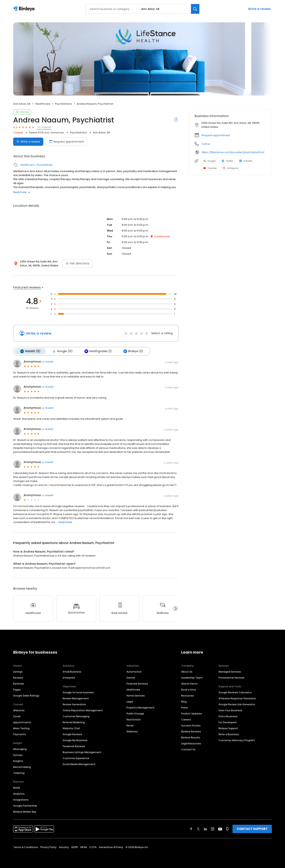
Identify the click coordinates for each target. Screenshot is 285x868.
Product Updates (192, 713)
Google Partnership (25, 805)
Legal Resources (191, 743)
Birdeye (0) (132, 351)
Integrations (21, 800)
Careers (186, 719)
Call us (206, 144)
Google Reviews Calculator (235, 692)
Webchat (19, 710)
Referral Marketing (74, 722)
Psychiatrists (63, 104)
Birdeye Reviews (191, 731)
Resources (188, 695)
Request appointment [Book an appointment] (67, 142)
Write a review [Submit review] (28, 142)
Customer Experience (76, 758)
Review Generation (74, 704)
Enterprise (69, 677)
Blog (184, 701)
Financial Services (137, 683)
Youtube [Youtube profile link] (210, 168)
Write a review (259, 9)
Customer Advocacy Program (237, 740)
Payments (20, 734)
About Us (187, 671)
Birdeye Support (228, 728)
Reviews (18, 677)
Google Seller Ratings (26, 695)
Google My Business (75, 740)
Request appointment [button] (216, 135)
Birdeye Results (191, 737)
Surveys (18, 755)
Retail (130, 725)
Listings (18, 671)
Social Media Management (79, 764)
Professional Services (232, 677)
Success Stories (191, 725)
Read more (22, 192)
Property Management (141, 707)
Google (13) (62, 351)
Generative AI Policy (111, 847)
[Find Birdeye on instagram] (213, 829)
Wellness (132, 731)
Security (64, 847)
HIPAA (84, 847)
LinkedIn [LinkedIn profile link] (246, 161)
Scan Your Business (230, 710)
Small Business (72, 671)
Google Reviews (72, 734)
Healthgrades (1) (97, 351)
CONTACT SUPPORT (252, 829)
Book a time (189, 689)
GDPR (75, 847)
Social (17, 716)
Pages (17, 689)
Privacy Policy (48, 847)
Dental (131, 677)
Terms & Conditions (26, 847)
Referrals (19, 683)
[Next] (175, 608)
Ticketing (19, 773)
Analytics (19, 794)
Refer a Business (229, 734)
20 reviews (44, 127)
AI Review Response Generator (237, 698)
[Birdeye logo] (25, 9)
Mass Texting (21, 728)
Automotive (134, 671)
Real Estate (134, 719)
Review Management (76, 698)
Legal (130, 701)
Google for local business (78, 692)
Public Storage (135, 713)
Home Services (136, 695)
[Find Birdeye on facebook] (191, 829)
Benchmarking (22, 767)
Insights (18, 761)
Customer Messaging (76, 716)
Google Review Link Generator (237, 704)
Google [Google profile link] (209, 161)
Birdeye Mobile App (25, 811)
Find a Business (228, 716)
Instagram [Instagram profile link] (231, 168)
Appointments (22, 722)
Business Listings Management (82, 752)
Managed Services (230, 671)
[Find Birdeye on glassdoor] (227, 829)
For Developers (228, 722)
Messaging (20, 749)
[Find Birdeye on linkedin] (205, 829)
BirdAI (17, 788)
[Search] (195, 9)
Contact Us (188, 749)
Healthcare (43, 104)
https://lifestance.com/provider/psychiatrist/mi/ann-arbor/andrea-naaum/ (234, 152)
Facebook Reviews (74, 746)
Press (185, 707)
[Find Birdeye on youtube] (220, 829)
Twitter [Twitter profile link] (227, 161)
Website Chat (71, 728)
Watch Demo (189, 683)
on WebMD (48, 362)
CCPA (93, 847)
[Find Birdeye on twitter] (198, 829)
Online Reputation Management (83, 710)
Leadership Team (192, 677)
